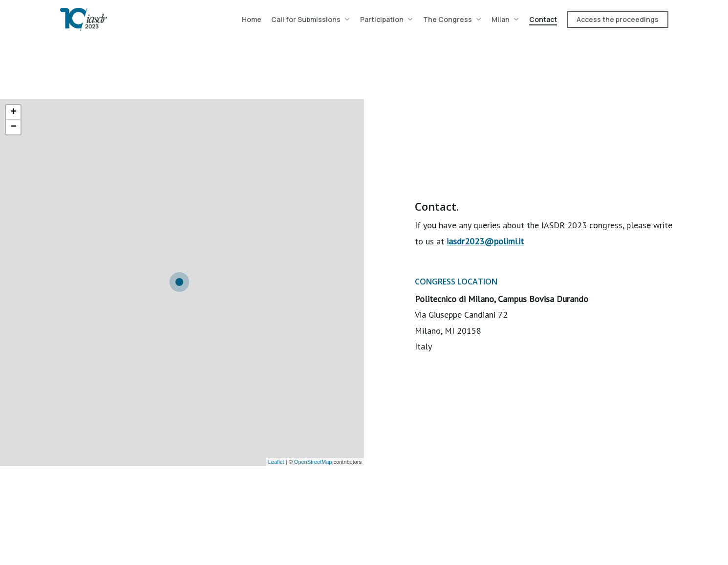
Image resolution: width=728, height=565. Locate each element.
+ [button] (13, 112)
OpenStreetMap (313, 462)
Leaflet (276, 462)
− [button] (13, 127)
